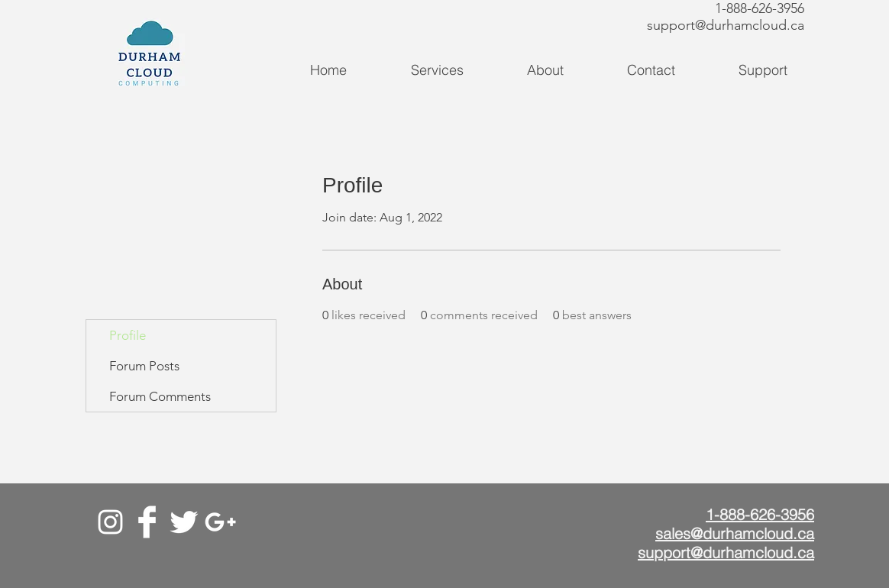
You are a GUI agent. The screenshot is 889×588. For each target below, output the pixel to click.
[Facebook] (147, 522)
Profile (128, 335)
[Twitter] (184, 522)
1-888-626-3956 (760, 8)
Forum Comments (160, 396)
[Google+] (220, 522)
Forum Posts (144, 366)
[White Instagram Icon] (110, 522)
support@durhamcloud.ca (726, 25)
